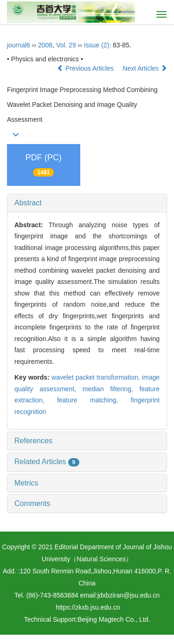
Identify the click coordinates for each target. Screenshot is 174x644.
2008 (45, 45)
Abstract (28, 203)
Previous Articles (86, 68)
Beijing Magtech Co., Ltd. (114, 619)
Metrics (26, 483)
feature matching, (94, 400)
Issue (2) (97, 45)
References (33, 441)
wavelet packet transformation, (97, 377)
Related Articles (47, 462)
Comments (32, 503)
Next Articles (145, 68)
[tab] (87, 203)
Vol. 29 (66, 45)
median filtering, (111, 389)
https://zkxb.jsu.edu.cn (88, 607)
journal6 (19, 45)
